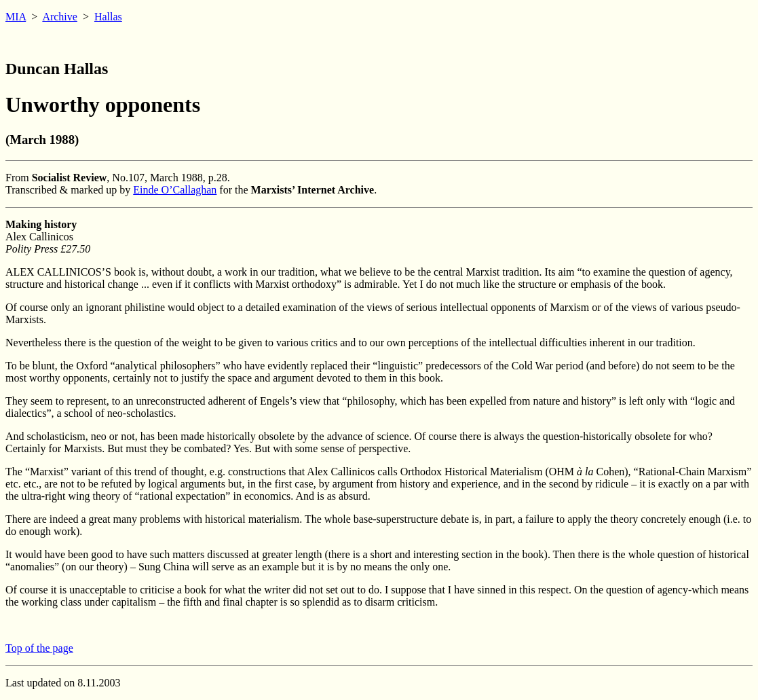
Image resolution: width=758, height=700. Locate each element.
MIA (16, 17)
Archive (60, 17)
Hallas (108, 17)
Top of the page (39, 648)
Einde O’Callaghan (175, 190)
